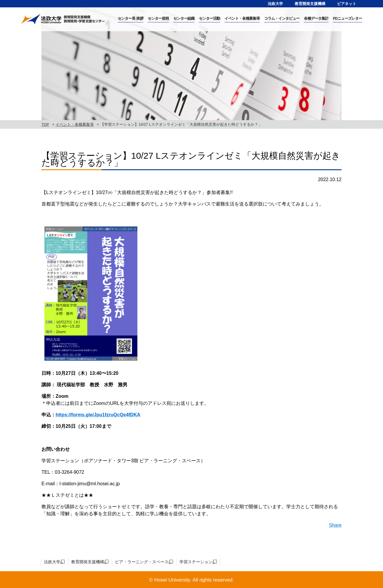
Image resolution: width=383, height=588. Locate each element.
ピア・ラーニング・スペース (142, 562)
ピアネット (347, 4)
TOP (45, 124)
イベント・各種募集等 (75, 124)
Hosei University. (173, 580)
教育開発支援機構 (310, 4)
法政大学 (275, 4)
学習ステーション (196, 562)
